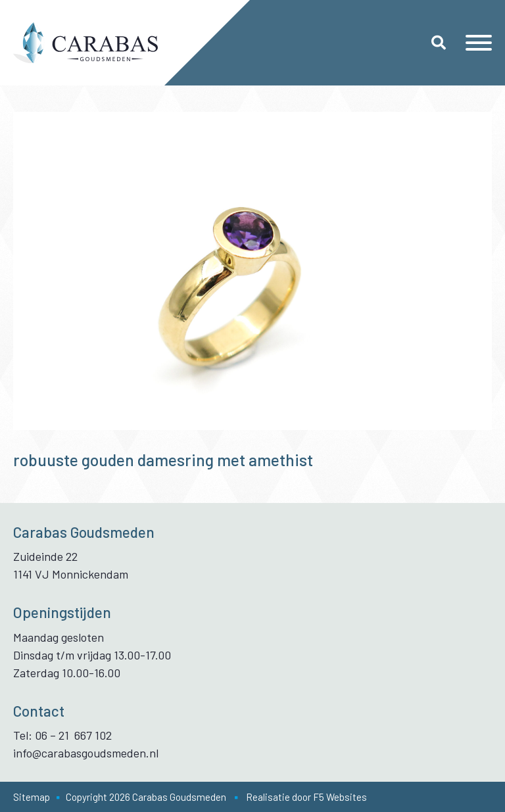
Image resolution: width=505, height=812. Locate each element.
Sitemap (32, 797)
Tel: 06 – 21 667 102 (62, 735)
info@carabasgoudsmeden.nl (86, 753)
